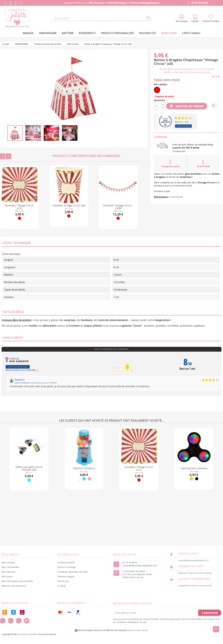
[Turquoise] (29, 480)
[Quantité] (158, 106)
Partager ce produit (171, 164)
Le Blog (61, 586)
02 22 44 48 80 (197, 3)
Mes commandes (10, 567)
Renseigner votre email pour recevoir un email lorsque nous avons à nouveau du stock (187, 71)
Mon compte (8, 562)
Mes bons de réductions (14, 586)
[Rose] (89, 479)
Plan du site (63, 581)
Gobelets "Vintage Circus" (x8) (69, 205)
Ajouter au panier (187, 106)
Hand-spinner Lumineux (194, 468)
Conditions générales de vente (73, 572)
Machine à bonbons (84, 468)
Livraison (187, 137)
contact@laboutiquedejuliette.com (140, 566)
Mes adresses (9, 572)
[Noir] (197, 479)
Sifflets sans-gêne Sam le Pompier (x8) (29, 468)
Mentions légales (66, 576)
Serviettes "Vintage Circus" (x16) (19, 207)
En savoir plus (179, 151)
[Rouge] (19, 218)
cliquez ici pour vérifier (138, 630)
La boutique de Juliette (28, 634)
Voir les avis (183, 126)
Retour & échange (67, 567)
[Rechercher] (103, 19)
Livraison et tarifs (66, 562)
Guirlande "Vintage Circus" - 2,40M (118, 207)
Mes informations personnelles (17, 581)
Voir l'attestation (18, 367)
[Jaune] (191, 479)
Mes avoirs (7, 576)
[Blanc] (79, 479)
